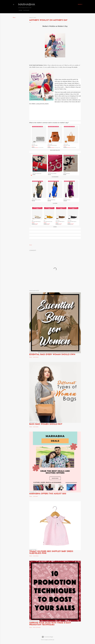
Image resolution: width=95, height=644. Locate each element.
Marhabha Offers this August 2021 (48, 494)
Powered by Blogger (47, 637)
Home (20, 10)
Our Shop (26, 10)
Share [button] (14, 18)
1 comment (35, 496)
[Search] (80, 5)
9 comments (36, 556)
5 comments (36, 427)
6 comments (36, 357)
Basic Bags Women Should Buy (46, 424)
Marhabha (27, 4)
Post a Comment (37, 627)
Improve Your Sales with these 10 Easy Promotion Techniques (50, 624)
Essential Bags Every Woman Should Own (52, 355)
